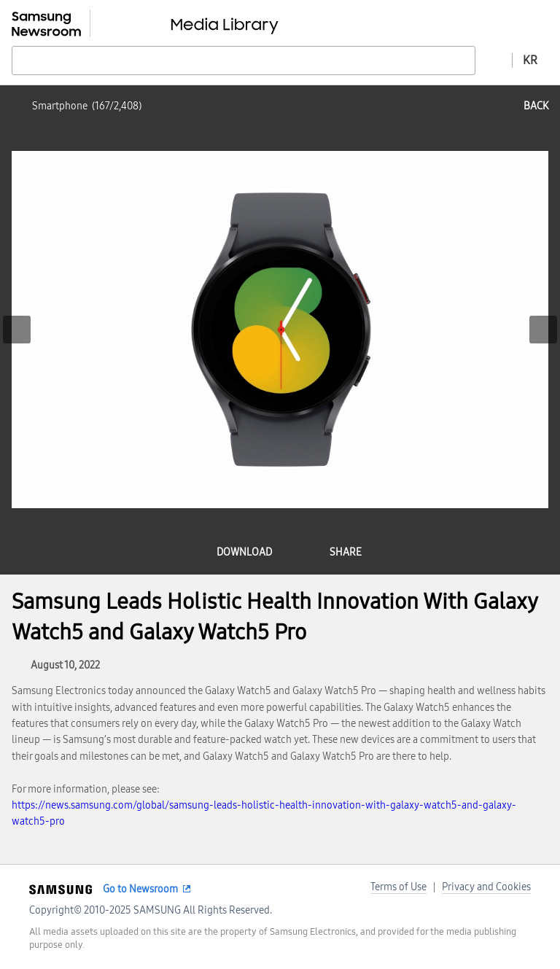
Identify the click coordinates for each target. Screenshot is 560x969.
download (244, 552)
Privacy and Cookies (486, 887)
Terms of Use (398, 887)
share (346, 552)
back (536, 106)
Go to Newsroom (140, 889)
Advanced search (494, 60)
